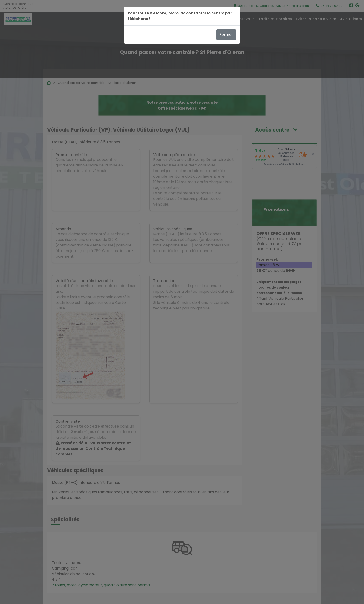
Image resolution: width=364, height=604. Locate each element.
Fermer (226, 35)
